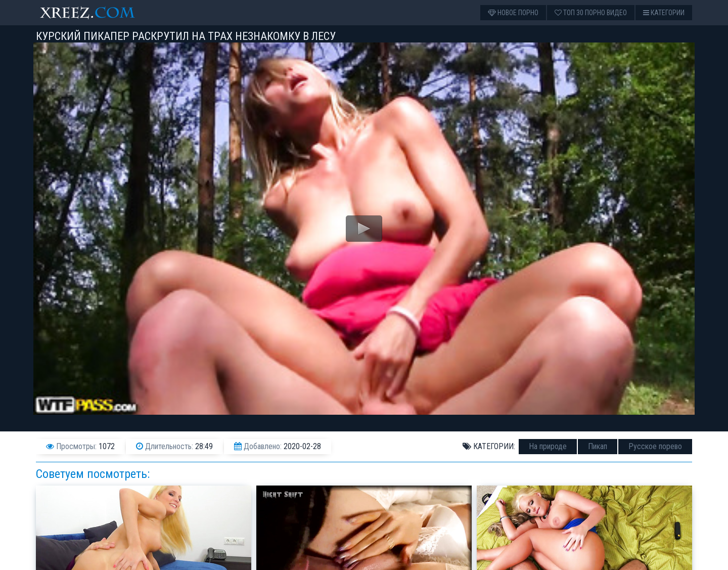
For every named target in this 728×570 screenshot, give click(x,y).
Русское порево (655, 446)
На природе (548, 446)
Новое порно (513, 13)
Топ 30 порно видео (591, 13)
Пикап (598, 446)
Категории (664, 13)
